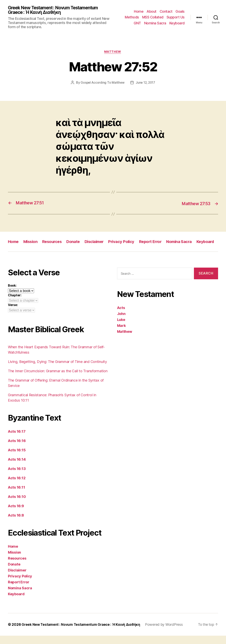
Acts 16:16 (17, 449)
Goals (180, 12)
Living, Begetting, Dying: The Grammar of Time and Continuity (57, 370)
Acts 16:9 (16, 514)
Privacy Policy (126, 242)
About (152, 12)
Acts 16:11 (16, 496)
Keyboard (177, 23)
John (121, 322)
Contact (166, 12)
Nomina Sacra (155, 23)
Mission (32, 242)
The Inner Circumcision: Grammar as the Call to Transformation (58, 379)
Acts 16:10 (17, 505)
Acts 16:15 (17, 458)
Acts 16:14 (17, 468)
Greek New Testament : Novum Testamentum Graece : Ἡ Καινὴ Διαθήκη (57, 10)
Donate (76, 242)
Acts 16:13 (17, 477)
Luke (121, 328)
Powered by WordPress (168, 633)
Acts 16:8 (16, 524)
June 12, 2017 (146, 84)
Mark (121, 334)
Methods (132, 18)
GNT (137, 23)
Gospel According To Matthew (102, 84)
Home (139, 12)
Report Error (156, 242)
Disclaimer (98, 242)
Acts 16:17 (17, 440)
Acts (121, 316)
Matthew (113, 53)
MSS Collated (153, 18)
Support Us (176, 18)
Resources (54, 242)
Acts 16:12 (17, 486)
